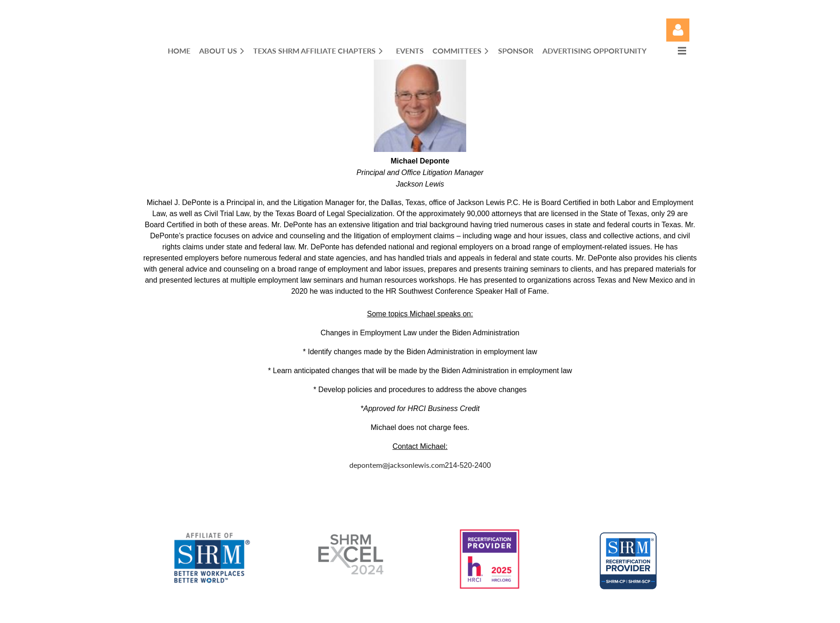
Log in (678, 30)
